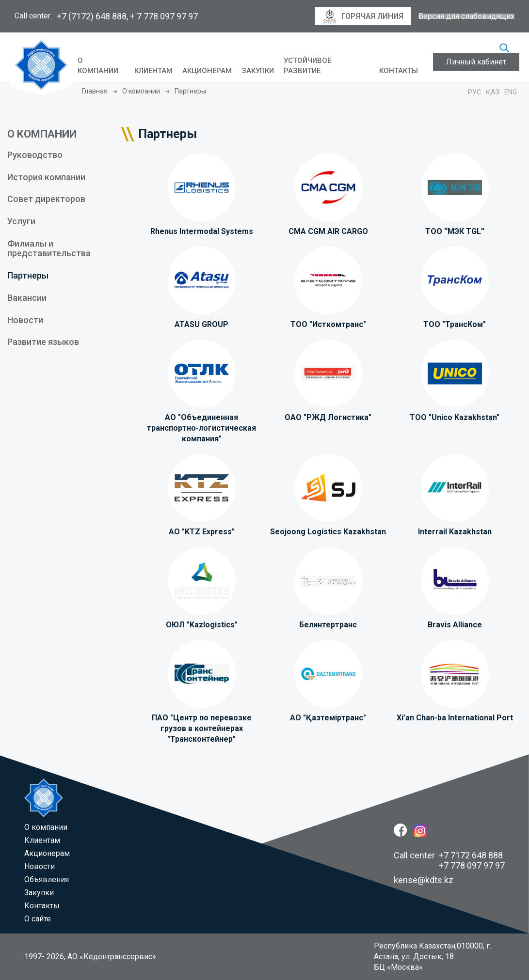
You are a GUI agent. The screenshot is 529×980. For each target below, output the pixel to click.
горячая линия (363, 16)
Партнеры (28, 275)
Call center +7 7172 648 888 (448, 855)
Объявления (47, 879)
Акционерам (207, 71)
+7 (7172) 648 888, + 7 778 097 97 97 (127, 16)
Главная (95, 91)
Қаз (493, 92)
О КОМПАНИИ (42, 134)
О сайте (38, 919)
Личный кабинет (476, 62)
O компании (98, 66)
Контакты (399, 71)
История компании (46, 177)
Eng (511, 92)
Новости (25, 320)
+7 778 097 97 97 (472, 865)
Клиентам (153, 71)
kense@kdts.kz (424, 880)
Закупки (258, 71)
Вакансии (27, 298)
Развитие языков (43, 342)
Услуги (21, 221)
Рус (474, 92)
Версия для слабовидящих (466, 16)
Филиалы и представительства (49, 249)
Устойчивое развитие (307, 66)
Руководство (35, 155)
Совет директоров (46, 199)
